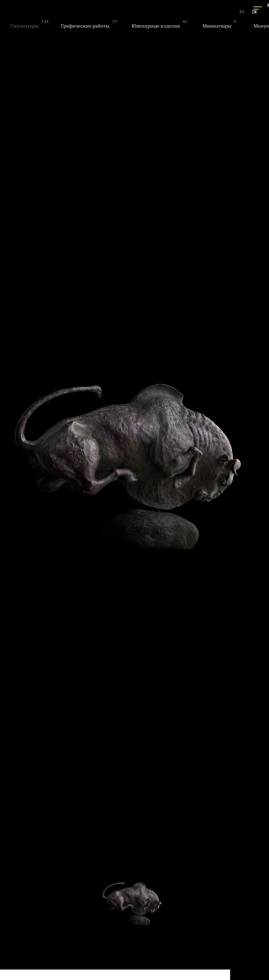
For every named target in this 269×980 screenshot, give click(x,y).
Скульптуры (25, 26)
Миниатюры (217, 26)
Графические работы (85, 26)
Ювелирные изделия (156, 26)
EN (255, 12)
